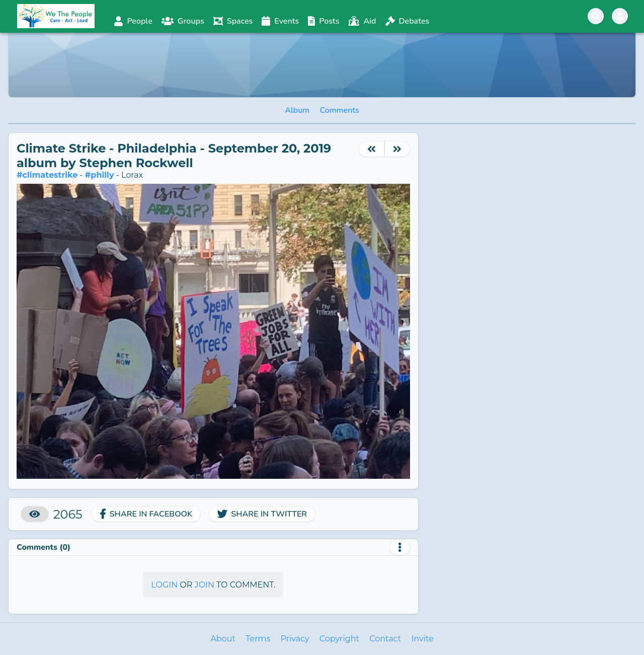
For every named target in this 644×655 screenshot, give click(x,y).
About (223, 639)
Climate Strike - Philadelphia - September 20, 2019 (174, 148)
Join (205, 585)
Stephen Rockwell (136, 163)
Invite (422, 639)
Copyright (339, 639)
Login (164, 585)
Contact (385, 639)
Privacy (295, 639)
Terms (258, 639)
